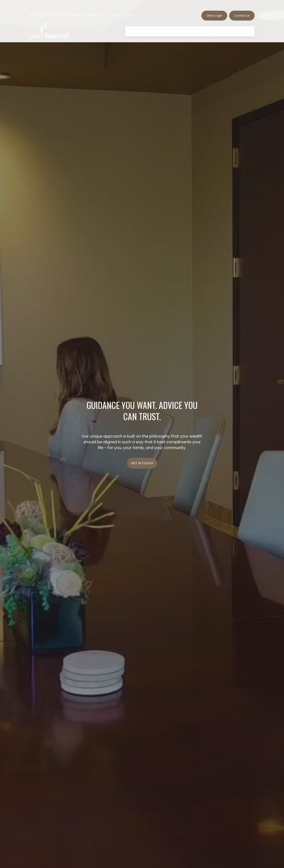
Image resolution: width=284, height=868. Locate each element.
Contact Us (242, 5)
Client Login (214, 5)
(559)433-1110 (120, 5)
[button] (131, 21)
